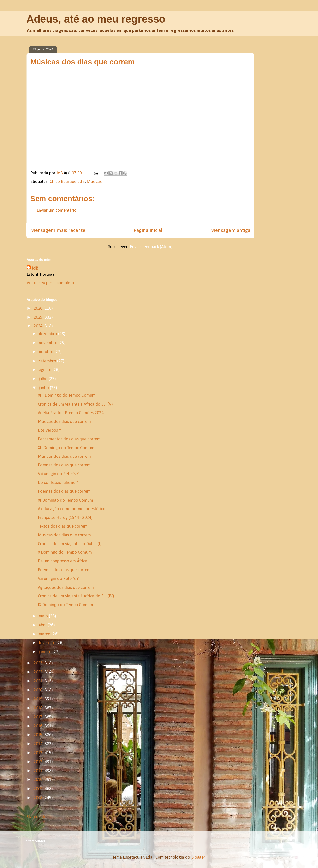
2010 (39, 780)
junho (44, 388)
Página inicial (148, 231)
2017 (39, 717)
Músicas (94, 182)
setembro (48, 361)
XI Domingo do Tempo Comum (65, 500)
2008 (39, 798)
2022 (39, 672)
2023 (39, 663)
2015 (39, 735)
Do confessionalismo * (58, 483)
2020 (39, 690)
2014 (39, 744)
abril (43, 625)
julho (44, 379)
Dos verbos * (49, 431)
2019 (39, 699)
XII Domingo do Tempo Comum (66, 448)
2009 (39, 789)
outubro (47, 352)
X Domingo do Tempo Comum (65, 553)
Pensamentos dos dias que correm (69, 439)
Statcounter (37, 817)
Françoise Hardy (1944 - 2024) (65, 518)
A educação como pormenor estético (72, 509)
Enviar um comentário (57, 210)
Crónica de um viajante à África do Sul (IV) (76, 596)
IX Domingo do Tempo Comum (65, 605)
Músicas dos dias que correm (64, 422)
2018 (39, 708)
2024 (39, 326)
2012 (39, 762)
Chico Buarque (63, 182)
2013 (39, 753)
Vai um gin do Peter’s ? (59, 474)
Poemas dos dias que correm (64, 465)
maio (44, 616)
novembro (49, 343)
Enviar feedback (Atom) (151, 247)
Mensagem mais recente (58, 231)
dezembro (48, 334)
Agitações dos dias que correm (66, 588)
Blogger (198, 857)
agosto (46, 370)
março (45, 634)
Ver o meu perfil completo (50, 283)
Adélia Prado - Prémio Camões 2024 (71, 413)
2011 (39, 771)
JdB (81, 182)
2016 (39, 726)
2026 (39, 308)
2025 (39, 317)
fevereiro (48, 643)
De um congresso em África (63, 561)
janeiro (46, 652)
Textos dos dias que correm (63, 526)
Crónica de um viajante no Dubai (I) (70, 544)
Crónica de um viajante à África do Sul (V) (75, 404)
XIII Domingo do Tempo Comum (67, 395)
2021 (39, 681)
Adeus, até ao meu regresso (96, 19)
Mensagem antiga (230, 231)
